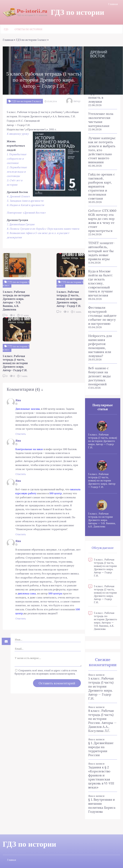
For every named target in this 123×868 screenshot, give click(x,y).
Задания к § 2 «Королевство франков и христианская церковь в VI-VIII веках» (101, 778)
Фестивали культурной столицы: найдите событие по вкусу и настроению (103, 316)
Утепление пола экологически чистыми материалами (101, 120)
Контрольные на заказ (20, 420)
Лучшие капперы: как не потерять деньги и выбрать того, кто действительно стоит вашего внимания (102, 150)
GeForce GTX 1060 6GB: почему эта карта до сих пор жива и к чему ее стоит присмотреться (102, 221)
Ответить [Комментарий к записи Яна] (12, 397)
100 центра (59, 585)
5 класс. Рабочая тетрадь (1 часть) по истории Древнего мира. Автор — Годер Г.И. (101, 689)
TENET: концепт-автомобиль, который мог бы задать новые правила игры (102, 251)
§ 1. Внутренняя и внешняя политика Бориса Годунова (102, 806)
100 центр (57, 477)
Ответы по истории (28, 30)
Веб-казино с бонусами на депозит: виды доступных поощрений (100, 376)
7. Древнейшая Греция (20, 229)
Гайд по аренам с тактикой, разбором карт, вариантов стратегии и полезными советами (102, 187)
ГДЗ (6, 30)
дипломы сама (30, 585)
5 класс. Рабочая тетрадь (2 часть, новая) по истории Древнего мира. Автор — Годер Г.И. (102, 481)
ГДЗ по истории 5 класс (31, 40)
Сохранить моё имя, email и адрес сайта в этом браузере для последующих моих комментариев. (43, 669)
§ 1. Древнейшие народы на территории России (101, 749)
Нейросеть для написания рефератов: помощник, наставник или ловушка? (100, 346)
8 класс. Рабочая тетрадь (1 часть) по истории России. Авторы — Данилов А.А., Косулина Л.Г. (103, 721)
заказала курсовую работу (22, 477)
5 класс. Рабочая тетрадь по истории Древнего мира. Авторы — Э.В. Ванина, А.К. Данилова (102, 520)
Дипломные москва (18, 372)
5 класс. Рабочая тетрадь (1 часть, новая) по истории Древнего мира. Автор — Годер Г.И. (103, 441)
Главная (113, 4)
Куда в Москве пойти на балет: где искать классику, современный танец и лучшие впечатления (101, 284)
